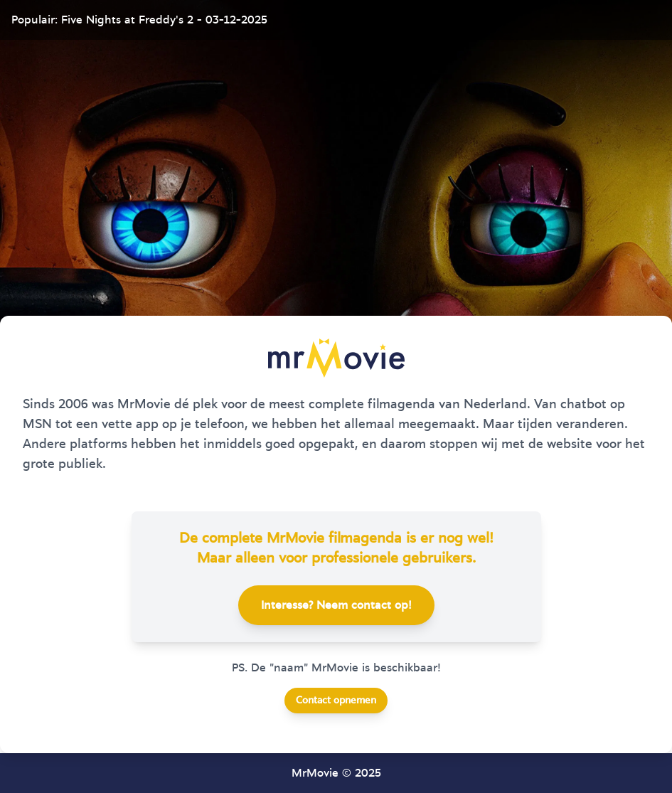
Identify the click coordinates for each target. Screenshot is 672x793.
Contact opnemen (336, 701)
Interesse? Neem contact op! (336, 605)
